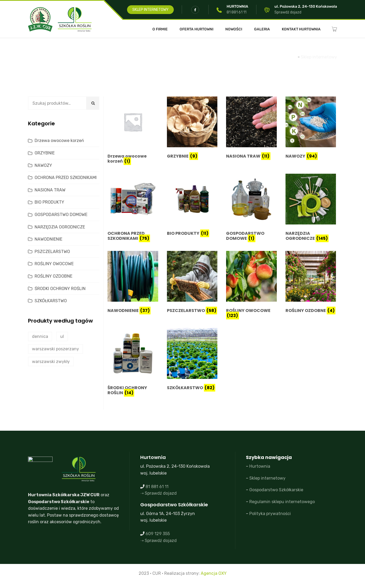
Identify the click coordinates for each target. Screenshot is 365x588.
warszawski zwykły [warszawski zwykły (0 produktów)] (51, 362)
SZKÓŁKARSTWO (51, 301)
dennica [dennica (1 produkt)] (40, 336)
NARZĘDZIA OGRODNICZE (60, 227)
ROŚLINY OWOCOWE (54, 264)
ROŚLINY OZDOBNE (53, 276)
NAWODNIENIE (48, 239)
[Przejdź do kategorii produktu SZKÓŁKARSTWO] (192, 360)
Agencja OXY (214, 573)
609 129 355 (158, 534)
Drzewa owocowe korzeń (59, 141)
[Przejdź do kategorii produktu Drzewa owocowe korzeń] (133, 131)
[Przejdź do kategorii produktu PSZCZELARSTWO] (192, 283)
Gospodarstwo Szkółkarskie (276, 490)
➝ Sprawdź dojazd (158, 493)
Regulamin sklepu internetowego (282, 502)
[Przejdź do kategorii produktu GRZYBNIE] (192, 129)
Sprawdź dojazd (288, 12)
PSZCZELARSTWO (52, 252)
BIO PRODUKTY (49, 202)
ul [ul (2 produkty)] (62, 336)
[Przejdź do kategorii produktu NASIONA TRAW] (251, 129)
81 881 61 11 (237, 12)
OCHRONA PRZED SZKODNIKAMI (66, 178)
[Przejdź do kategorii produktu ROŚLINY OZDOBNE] (311, 283)
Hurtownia (260, 466)
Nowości (234, 29)
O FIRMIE (160, 29)
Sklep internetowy (267, 478)
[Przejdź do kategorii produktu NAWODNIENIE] (133, 283)
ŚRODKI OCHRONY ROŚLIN (60, 289)
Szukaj (93, 103)
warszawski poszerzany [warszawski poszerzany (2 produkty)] (55, 349)
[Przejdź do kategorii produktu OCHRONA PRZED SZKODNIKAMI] (133, 208)
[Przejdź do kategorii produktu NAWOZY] (311, 129)
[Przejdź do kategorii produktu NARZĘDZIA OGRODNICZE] (311, 208)
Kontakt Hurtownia (301, 29)
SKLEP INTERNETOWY (150, 10)
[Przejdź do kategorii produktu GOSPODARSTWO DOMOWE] (251, 208)
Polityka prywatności (270, 514)
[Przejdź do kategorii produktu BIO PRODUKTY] (192, 206)
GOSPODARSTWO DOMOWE (61, 215)
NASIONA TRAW (50, 190)
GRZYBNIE (45, 153)
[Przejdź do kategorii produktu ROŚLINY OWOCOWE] (251, 286)
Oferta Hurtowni (196, 29)
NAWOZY (43, 165)
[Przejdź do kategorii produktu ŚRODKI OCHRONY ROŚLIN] (133, 363)
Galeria (262, 29)
